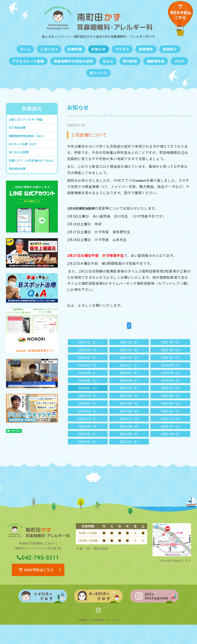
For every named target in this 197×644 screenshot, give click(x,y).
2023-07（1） (89, 413)
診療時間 (75, 49)
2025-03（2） (130, 360)
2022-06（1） (89, 449)
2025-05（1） (89, 360)
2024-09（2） (171, 369)
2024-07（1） (130, 378)
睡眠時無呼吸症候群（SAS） (31, 139)
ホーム (25, 49)
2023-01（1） (171, 422)
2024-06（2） (171, 378)
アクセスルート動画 (28, 61)
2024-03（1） (171, 387)
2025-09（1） (171, 343)
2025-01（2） (171, 360)
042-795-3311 (38, 575)
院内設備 (130, 61)
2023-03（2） (130, 422)
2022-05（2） (130, 449)
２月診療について (91, 134)
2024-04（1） (130, 387)
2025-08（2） (89, 351)
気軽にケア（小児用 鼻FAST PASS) (31, 170)
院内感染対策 (19, 183)
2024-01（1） (89, 396)
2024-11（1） (130, 369)
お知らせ (98, 49)
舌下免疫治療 (19, 129)
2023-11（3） (171, 396)
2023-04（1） (89, 422)
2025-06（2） (171, 351)
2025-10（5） (130, 343)
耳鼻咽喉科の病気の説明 (73, 61)
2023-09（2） (130, 404)
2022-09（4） (89, 440)
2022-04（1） (171, 449)
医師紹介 (170, 49)
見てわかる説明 (21, 158)
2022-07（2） (171, 440)
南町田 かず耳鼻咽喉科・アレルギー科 (100, 639)
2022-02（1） (89, 457)
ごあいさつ (49, 49)
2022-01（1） (130, 457)
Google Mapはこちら (174, 577)
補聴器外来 (156, 61)
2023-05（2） (171, 413)
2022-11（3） (130, 431)
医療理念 (146, 49)
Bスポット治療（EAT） (27, 148)
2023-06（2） (130, 413)
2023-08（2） (171, 404)
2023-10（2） (89, 404)
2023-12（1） (130, 396)
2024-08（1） (89, 378)
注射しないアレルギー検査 (29, 120)
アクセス (122, 49)
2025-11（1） (89, 343)
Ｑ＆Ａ (108, 61)
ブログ (179, 61)
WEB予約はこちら (36, 588)
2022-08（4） (130, 440)
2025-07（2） (130, 351)
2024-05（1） (89, 387)
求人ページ (98, 73)
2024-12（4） (89, 369)
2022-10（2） (171, 431)
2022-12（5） (89, 431)
